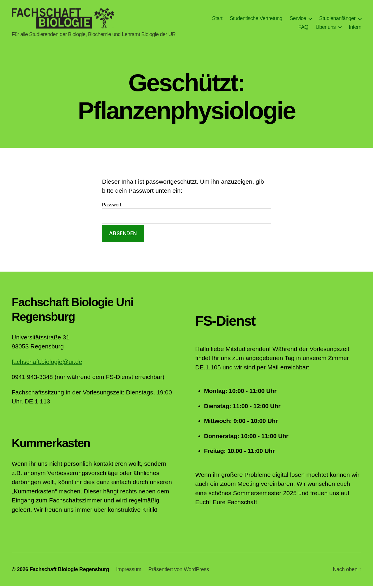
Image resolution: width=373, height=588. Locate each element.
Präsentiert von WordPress (179, 571)
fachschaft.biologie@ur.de (47, 364)
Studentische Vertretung (256, 19)
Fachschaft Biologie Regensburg (69, 571)
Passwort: (186, 215)
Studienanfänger (337, 19)
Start (217, 19)
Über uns (326, 28)
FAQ (303, 28)
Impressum (129, 571)
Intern (355, 28)
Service (298, 19)
